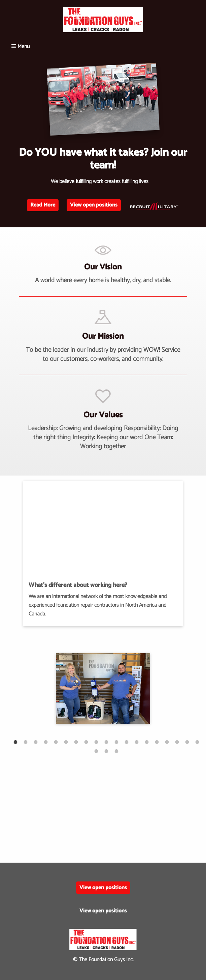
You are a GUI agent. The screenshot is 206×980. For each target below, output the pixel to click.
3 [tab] (32, 739)
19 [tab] (194, 739)
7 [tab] (73, 739)
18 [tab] (184, 739)
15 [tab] (153, 739)
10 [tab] (103, 739)
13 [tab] (133, 739)
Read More (43, 205)
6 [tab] (63, 739)
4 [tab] (42, 739)
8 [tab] (83, 739)
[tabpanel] (103, 688)
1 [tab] (12, 739)
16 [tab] (164, 739)
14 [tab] (143, 739)
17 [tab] (174, 739)
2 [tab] (22, 739)
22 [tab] (113, 748)
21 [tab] (103, 748)
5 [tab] (53, 739)
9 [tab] (93, 739)
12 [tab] (123, 739)
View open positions (94, 205)
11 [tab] (113, 739)
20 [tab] (93, 748)
